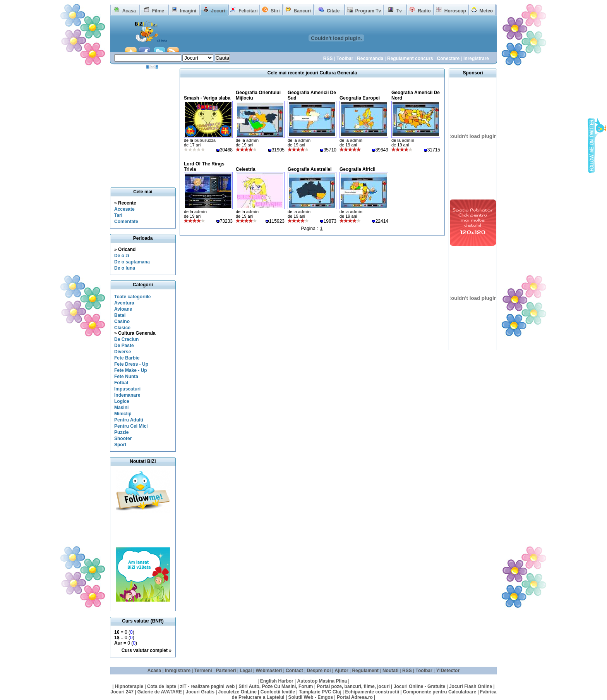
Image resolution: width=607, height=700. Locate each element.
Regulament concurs (410, 58)
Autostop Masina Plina (322, 681)
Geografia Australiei (310, 169)
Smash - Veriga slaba (207, 98)
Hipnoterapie (129, 686)
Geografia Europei (360, 98)
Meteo (486, 11)
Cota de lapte (162, 686)
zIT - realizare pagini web (207, 686)
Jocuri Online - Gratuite (419, 686)
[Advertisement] (145, 530)
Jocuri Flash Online (471, 686)
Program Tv (368, 11)
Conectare (448, 58)
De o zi (122, 256)
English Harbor (277, 681)
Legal (246, 671)
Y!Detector (448, 671)
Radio (424, 11)
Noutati (390, 671)
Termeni (203, 671)
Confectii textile (278, 692)
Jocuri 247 (122, 692)
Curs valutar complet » (147, 650)
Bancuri (302, 11)
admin (252, 140)
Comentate (126, 222)
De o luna (125, 268)
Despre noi (319, 671)
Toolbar (345, 58)
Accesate (124, 209)
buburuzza (205, 140)
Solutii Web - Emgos (310, 697)
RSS (328, 58)
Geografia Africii (358, 169)
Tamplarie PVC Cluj (320, 692)
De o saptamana (132, 262)
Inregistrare (476, 58)
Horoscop (455, 11)
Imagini (188, 11)
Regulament (365, 671)
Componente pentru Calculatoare (440, 692)
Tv (399, 11)
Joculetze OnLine (237, 692)
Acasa (129, 11)
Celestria (246, 169)
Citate (333, 11)
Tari (118, 215)
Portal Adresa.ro (355, 697)
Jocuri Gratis (200, 692)
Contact (294, 671)
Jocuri (218, 11)
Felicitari (248, 11)
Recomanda (370, 58)
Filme (158, 11)
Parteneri (226, 671)
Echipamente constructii (372, 692)
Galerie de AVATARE (160, 692)
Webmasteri (269, 671)
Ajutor (341, 671)
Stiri (275, 11)
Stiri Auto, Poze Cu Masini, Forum (276, 686)
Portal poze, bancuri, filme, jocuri (353, 686)
